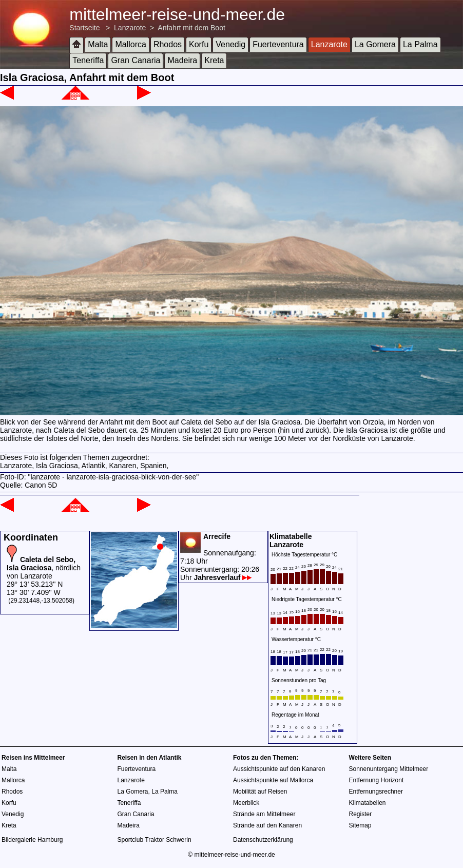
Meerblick (246, 803)
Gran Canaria (136, 60)
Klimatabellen (368, 803)
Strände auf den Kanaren (267, 825)
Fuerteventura (278, 44)
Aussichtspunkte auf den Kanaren (279, 769)
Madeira (182, 60)
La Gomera (375, 44)
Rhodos (168, 44)
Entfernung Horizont (377, 780)
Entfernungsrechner (376, 792)
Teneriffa (88, 60)
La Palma (420, 44)
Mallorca (130, 44)
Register (361, 814)
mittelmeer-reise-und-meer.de (177, 14)
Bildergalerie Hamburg (32, 840)
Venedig (230, 44)
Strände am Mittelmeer (264, 814)
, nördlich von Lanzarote (44, 568)
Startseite (84, 28)
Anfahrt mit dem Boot (191, 28)
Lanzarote (130, 28)
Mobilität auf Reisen (260, 792)
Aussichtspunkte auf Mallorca (273, 780)
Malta (98, 44)
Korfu (199, 44)
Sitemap (360, 825)
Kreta (214, 60)
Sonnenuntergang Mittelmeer (389, 769)
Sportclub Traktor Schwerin (155, 840)
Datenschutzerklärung (263, 840)
